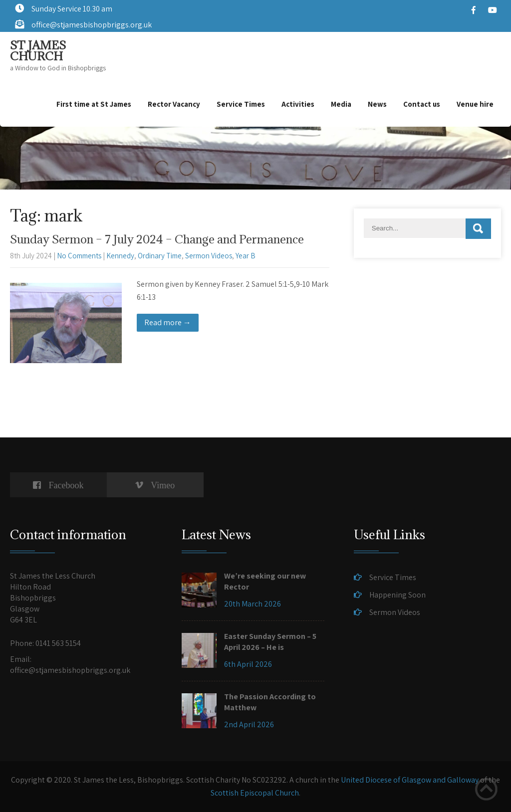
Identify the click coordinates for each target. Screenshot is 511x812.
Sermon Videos (209, 256)
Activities (298, 104)
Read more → (168, 322)
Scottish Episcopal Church (255, 793)
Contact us (422, 104)
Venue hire (475, 104)
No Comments (79, 256)
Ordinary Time (160, 256)
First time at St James (94, 104)
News (377, 104)
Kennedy (120, 256)
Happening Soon (397, 595)
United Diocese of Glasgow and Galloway (410, 780)
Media (341, 104)
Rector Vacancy (174, 104)
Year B (246, 256)
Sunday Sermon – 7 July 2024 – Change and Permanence (157, 239)
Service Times (241, 104)
